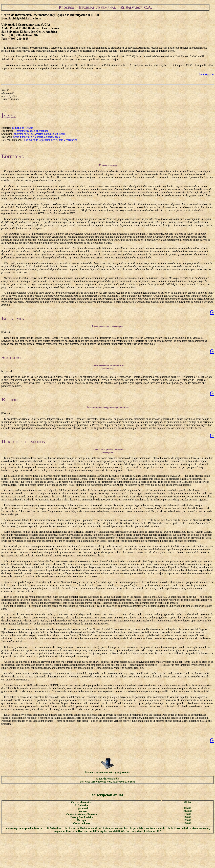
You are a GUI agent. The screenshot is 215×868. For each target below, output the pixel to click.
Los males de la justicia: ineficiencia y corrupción (51, 140)
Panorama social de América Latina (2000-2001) (39, 134)
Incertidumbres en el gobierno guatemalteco (36, 137)
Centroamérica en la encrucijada (31, 131)
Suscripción (207, 74)
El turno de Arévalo (23, 128)
